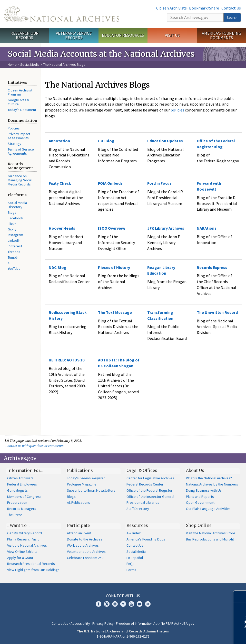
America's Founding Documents (222, 35)
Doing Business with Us (204, 490)
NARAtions (207, 228)
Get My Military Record (24, 533)
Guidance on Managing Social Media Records (20, 180)
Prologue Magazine (82, 484)
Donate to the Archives (85, 539)
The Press (15, 515)
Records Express (212, 267)
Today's (86, 478)
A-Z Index (134, 533)
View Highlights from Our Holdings (33, 570)
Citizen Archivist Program (20, 92)
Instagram (15, 235)
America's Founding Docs (146, 539)
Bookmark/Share (204, 8)
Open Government (200, 502)
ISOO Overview (112, 228)
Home (12, 64)
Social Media (30, 64)
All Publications (78, 502)
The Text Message (115, 312)
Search (232, 17)
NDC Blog (58, 267)
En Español (135, 558)
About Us (195, 470)
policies (177, 110)
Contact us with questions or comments (35, 446)
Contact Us (231, 8)
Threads (14, 252)
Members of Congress (24, 497)
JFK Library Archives (166, 228)
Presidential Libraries (143, 502)
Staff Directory (138, 509)
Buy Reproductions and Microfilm (211, 539)
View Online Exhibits (22, 552)
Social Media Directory (17, 205)
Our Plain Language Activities (208, 509)
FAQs (130, 564)
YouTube (14, 268)
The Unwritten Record (217, 312)
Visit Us (172, 35)
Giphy (12, 229)
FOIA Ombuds (110, 183)
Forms (131, 570)
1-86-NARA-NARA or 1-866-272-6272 (123, 636)
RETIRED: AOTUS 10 (67, 360)
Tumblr (13, 257)
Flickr (12, 224)
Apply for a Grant (20, 558)
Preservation (17, 502)
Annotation (59, 141)
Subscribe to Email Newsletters (91, 490)
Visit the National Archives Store (211, 533)
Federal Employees (22, 484)
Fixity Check (60, 183)
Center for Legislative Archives (150, 478)
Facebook (15, 218)
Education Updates (165, 141)
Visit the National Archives (27, 545)
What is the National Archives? (209, 478)
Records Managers (22, 509)
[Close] (240, 596)
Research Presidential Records (31, 564)
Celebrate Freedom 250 (85, 558)
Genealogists (17, 490)
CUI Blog (106, 141)
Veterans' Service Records (74, 35)
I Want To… (18, 525)
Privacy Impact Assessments (19, 136)
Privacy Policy (103, 623)
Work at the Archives (83, 545)
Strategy (14, 144)
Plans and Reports (200, 497)
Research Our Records (24, 35)
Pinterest (15, 246)
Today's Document (22, 110)
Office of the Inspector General (150, 497)
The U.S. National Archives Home (62, 14)
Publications (80, 470)
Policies (14, 128)
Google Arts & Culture (18, 102)
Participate (78, 525)
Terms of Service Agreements (21, 151)
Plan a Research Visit (23, 539)
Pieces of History (114, 267)
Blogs (12, 212)
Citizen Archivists (171, 8)
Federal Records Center (145, 484)
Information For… (25, 470)
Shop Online (199, 525)
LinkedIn (14, 240)
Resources (137, 525)
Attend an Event (79, 533)
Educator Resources (123, 35)
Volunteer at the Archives (86, 552)
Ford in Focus (159, 183)
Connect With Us (123, 596)
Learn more (200, 635)
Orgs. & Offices (142, 470)
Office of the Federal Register (149, 490)
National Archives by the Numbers (212, 484)
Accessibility (80, 623)
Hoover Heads (62, 228)
